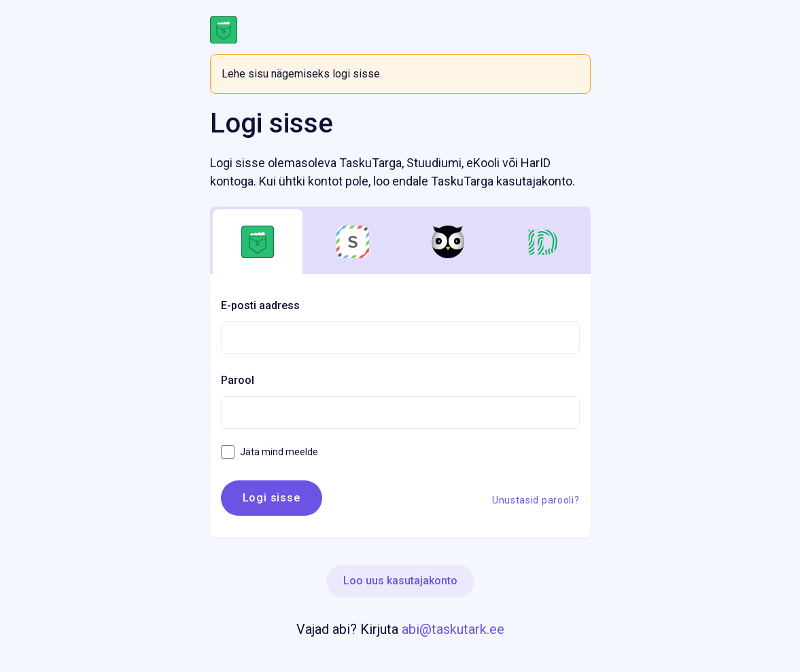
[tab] (258, 242)
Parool (238, 380)
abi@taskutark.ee (453, 629)
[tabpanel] (400, 406)
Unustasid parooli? (536, 500)
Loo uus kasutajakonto (400, 581)
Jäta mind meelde (269, 452)
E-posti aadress (260, 305)
